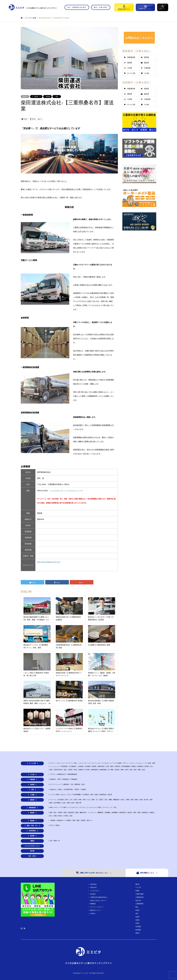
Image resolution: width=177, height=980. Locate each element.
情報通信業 (131, 57)
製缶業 (130, 813)
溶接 (132, 800)
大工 (89, 800)
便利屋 (94, 766)
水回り (123, 800)
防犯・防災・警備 (135, 770)
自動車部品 (103, 795)
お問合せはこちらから (139, 38)
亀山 (137, 907)
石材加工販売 (58, 770)
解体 (51, 803)
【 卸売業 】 (32, 785)
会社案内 (93, 894)
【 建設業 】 (32, 800)
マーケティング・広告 (110, 807)
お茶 (51, 841)
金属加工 (152, 813)
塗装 (75, 800)
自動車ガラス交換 (84, 770)
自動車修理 (94, 770)
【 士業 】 (32, 790)
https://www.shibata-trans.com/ (49, 562)
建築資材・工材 (68, 784)
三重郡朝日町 (140, 897)
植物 (96, 795)
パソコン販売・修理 (149, 763)
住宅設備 (61, 800)
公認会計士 (53, 789)
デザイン (126, 763)
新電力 (58, 825)
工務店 (101, 800)
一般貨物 (47, 97)
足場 (64, 803)
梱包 (78, 820)
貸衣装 (117, 770)
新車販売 (140, 766)
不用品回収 (64, 766)
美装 (151, 800)
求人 (152, 766)
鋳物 (55, 816)
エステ (59, 763)
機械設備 (116, 800)
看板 (136, 800)
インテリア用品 (54, 795)
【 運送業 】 (36, 97)
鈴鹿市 (137, 910)
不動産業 (147, 68)
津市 (137, 914)
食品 (144, 770)
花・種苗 (111, 770)
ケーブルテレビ (73, 807)
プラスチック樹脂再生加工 (58, 774)
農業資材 (77, 784)
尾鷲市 (137, 933)
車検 (122, 770)
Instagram (22, 928)
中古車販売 (73, 766)
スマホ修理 (118, 763)
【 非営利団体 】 (32, 831)
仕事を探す (93, 887)
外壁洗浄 (117, 766)
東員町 (137, 891)
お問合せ (93, 914)
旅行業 (147, 766)
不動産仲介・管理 (55, 779)
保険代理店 (101, 766)
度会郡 (137, 920)
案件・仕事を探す (101, 7)
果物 (55, 841)
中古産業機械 (76, 795)
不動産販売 (65, 779)
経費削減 (93, 904)
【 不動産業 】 (32, 780)
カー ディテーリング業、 (70, 763)
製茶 (135, 813)
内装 (66, 800)
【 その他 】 (32, 775)
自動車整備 (103, 770)
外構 (80, 800)
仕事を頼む (93, 884)
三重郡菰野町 (140, 904)
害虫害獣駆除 (126, 766)
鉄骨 (73, 803)
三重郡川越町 (140, 894)
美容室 (70, 770)
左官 (106, 800)
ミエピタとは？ (95, 891)
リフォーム (53, 800)
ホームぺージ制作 (96, 807)
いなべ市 (138, 887)
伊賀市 (137, 923)
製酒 (139, 813)
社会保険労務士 (69, 789)
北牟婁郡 (138, 927)
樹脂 (77, 813)
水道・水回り (32, 856)
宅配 (57, 97)
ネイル (139, 763)
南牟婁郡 (138, 930)
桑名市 (25, 97)
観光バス (90, 820)
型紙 (65, 813)
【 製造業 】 (32, 813)
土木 (71, 800)
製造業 (147, 57)
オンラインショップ (56, 784)
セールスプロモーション (32, 846)
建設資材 (71, 813)
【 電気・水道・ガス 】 (32, 826)
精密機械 (115, 813)
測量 (128, 800)
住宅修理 (88, 766)
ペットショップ (54, 766)
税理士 (77, 789)
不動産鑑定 (74, 779)
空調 (141, 800)
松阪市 (137, 917)
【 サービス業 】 (32, 763)
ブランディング (84, 807)
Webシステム (54, 807)
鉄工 (51, 816)
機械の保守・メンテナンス (88, 813)
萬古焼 (110, 795)
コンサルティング (107, 763)
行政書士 (84, 789)
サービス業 (131, 73)
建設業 (147, 63)
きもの (63, 795)
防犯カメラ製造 (63, 816)
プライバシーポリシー (97, 907)
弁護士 (60, 789)
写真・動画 (110, 766)
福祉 (65, 770)
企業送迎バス (61, 820)
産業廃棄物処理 (72, 774)
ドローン (133, 763)
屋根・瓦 (94, 800)
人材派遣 (80, 766)
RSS (24, 928)
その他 (147, 73)
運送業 (130, 63)
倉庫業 (69, 820)
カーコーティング (85, 763)
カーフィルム (96, 763)
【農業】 (32, 841)
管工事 (146, 800)
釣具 (127, 770)
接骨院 (134, 766)
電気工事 (78, 803)
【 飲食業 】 (32, 836)
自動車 (83, 820)
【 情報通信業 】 (32, 808)
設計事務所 (57, 803)
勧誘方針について (95, 910)
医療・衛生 (53, 813)
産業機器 (108, 813)
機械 (110, 800)
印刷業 (60, 813)
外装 (84, 800)
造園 (68, 803)
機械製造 (100, 813)
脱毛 (75, 770)
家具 (92, 795)
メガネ (69, 795)
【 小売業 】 (32, 795)
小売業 (130, 68)
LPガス (52, 825)
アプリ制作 (63, 807)
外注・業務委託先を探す (77, 7)
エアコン (52, 763)
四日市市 (138, 901)
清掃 (51, 770)
